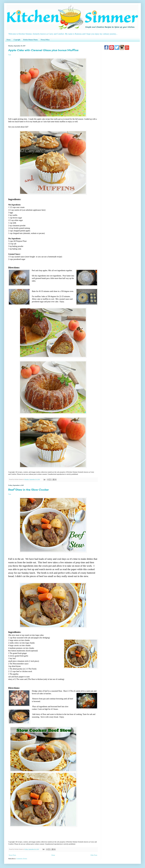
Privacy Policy (45, 40)
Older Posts (94, 855)
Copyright (17, 40)
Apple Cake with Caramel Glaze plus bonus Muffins (43, 50)
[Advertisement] (120, 110)
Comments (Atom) (22, 859)
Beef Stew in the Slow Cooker (28, 490)
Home (9, 40)
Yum (10, 55)
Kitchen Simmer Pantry (30, 40)
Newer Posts (12, 855)
